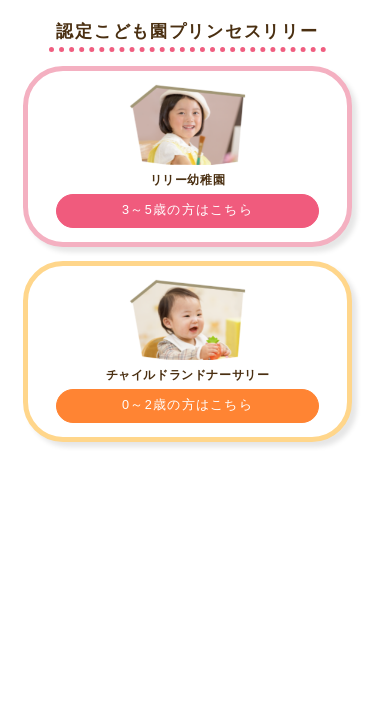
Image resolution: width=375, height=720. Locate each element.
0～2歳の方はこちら (187, 405)
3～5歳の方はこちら (187, 210)
